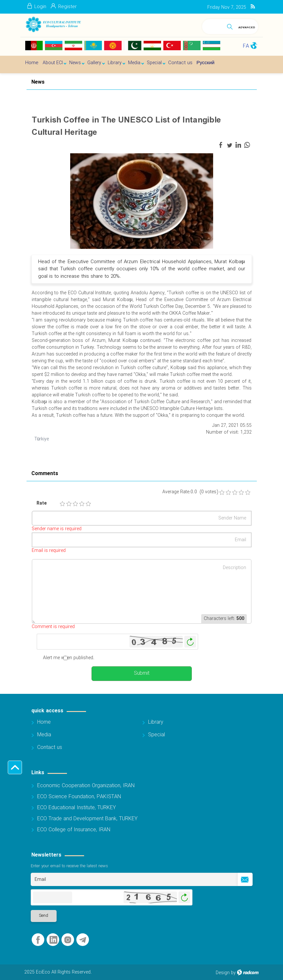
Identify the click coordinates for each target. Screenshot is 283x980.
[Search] (213, 25)
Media (44, 735)
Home (44, 722)
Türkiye (42, 439)
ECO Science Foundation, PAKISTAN (79, 797)
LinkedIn (53, 940)
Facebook (38, 940)
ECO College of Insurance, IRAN (74, 830)
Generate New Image (190, 642)
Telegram (83, 940)
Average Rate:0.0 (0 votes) (190, 492)
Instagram (68, 940)
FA (246, 46)
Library (156, 722)
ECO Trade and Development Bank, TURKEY (87, 819)
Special (157, 735)
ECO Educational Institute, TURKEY (76, 808)
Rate (42, 503)
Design (223, 973)
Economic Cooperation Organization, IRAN (86, 786)
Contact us (50, 747)
